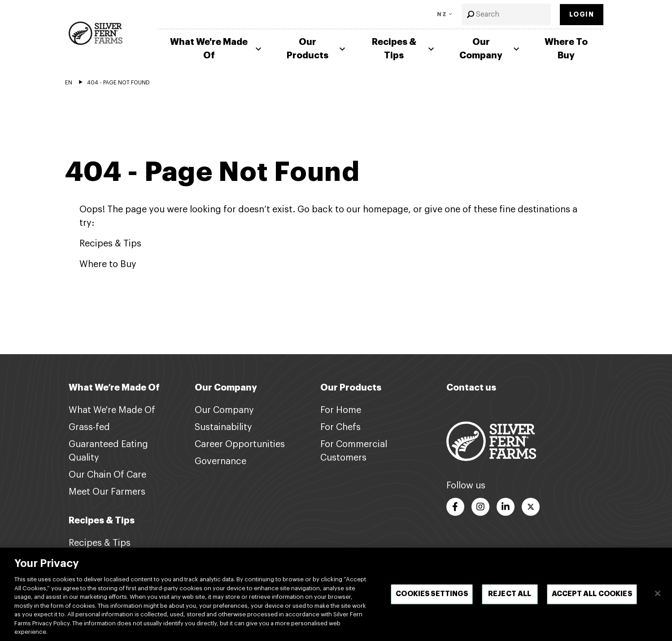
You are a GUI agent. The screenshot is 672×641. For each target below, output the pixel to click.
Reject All (510, 600)
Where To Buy (566, 49)
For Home (341, 410)
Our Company (491, 49)
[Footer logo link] (491, 441)
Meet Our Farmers (107, 492)
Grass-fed (89, 427)
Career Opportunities (240, 444)
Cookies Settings (432, 600)
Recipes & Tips (404, 49)
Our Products (317, 49)
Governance (220, 461)
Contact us (471, 388)
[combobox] (506, 14)
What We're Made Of (217, 49)
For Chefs (340, 427)
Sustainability (223, 427)
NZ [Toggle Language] (442, 14)
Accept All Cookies (592, 600)
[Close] (658, 599)
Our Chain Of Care (107, 475)
